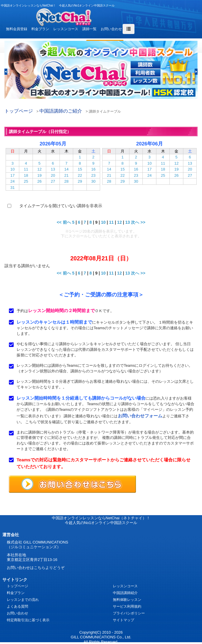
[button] (6, 72)
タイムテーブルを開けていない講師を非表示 (61, 206)
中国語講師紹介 (125, 593)
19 (39, 175)
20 (53, 175)
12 (39, 169)
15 (80, 169)
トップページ (19, 111)
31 (12, 188)
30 (93, 181)
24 (12, 181)
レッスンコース (66, 29)
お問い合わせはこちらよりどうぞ (36, 568)
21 (66, 175)
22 (80, 175)
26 (39, 181)
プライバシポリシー (129, 613)
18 (26, 175)
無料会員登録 (17, 29)
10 (12, 169)
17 (12, 175)
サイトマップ (124, 620)
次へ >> (138, 222)
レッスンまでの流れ (23, 600)
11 (26, 169)
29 (80, 181)
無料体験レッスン (127, 600)
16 (93, 169)
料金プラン (40, 29)
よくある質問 (17, 606)
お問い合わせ (111, 29)
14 (66, 169)
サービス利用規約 (127, 606)
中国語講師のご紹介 (61, 111)
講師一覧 (89, 29)
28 (66, 181)
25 (26, 181)
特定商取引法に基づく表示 (28, 620)
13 (53, 169)
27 (53, 181)
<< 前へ (64, 222)
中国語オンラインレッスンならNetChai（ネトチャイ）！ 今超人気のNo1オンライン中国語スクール (101, 520)
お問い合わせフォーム (140, 416)
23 (93, 175)
